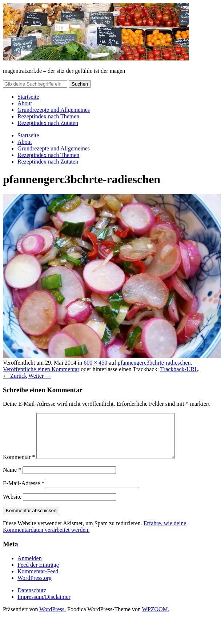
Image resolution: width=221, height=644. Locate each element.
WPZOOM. (156, 618)
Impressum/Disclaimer (44, 606)
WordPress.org (35, 587)
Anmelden (30, 567)
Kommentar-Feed (38, 580)
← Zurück (15, 376)
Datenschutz (32, 599)
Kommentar (19, 466)
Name (12, 478)
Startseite (28, 97)
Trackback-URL (179, 369)
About (25, 103)
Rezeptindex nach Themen (48, 116)
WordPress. (53, 618)
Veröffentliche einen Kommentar (41, 369)
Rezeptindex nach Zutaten (48, 123)
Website (12, 505)
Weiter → (40, 376)
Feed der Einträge (38, 574)
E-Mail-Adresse (24, 492)
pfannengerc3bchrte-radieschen (154, 363)
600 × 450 (95, 363)
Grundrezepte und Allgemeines (54, 110)
